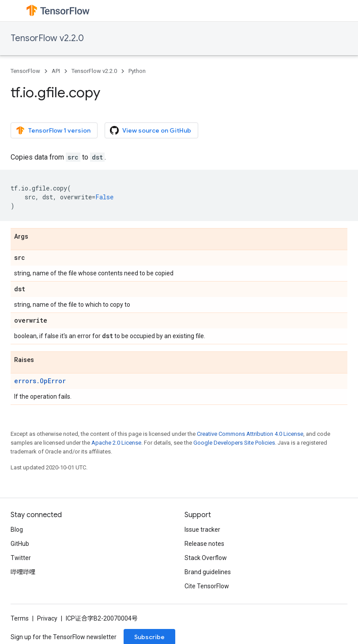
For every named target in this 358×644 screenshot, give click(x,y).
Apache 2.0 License (116, 443)
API (56, 71)
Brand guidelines (208, 572)
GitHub (20, 544)
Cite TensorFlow (207, 586)
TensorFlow (25, 71)
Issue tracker (202, 530)
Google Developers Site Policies (234, 443)
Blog (17, 530)
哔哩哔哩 (23, 572)
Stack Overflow (206, 558)
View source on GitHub (151, 130)
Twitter (21, 558)
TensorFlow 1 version (53, 130)
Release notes (204, 544)
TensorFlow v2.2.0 (47, 38)
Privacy (47, 618)
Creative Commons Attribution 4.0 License (250, 434)
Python (137, 71)
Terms (20, 618)
